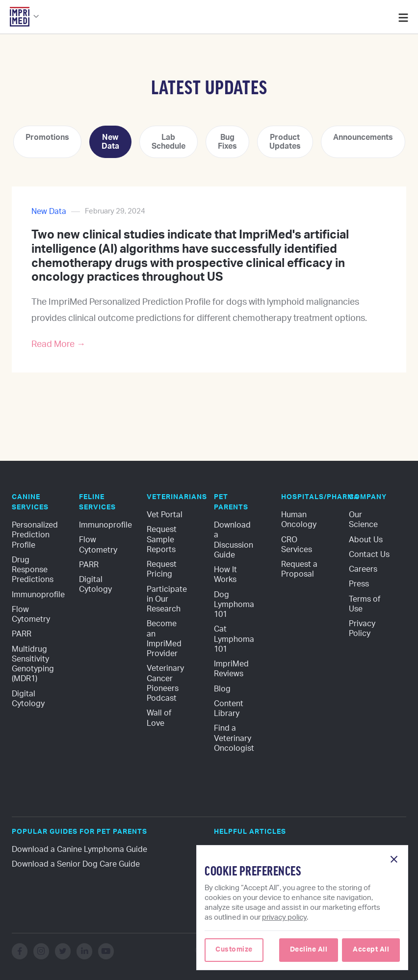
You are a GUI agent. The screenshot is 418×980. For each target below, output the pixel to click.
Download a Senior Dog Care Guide (76, 864)
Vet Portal (165, 515)
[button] (25, 19)
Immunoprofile (38, 595)
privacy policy (284, 917)
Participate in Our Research (168, 599)
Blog (222, 689)
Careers (363, 569)
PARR (22, 634)
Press (359, 584)
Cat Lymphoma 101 (235, 639)
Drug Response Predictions (33, 570)
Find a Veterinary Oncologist (234, 738)
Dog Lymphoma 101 (235, 605)
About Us (366, 540)
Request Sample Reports (163, 540)
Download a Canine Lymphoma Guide (79, 849)
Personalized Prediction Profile (36, 535)
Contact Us (369, 555)
